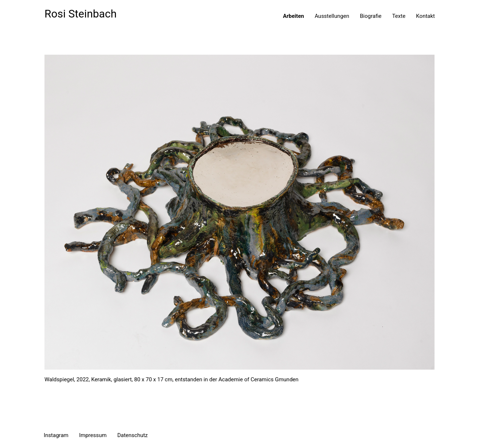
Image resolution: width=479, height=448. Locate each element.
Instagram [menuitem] (56, 435)
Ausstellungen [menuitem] (332, 16)
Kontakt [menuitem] (425, 16)
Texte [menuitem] (399, 16)
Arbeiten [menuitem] (293, 16)
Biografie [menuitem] (371, 16)
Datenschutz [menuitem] (133, 435)
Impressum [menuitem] (93, 435)
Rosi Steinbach (81, 14)
